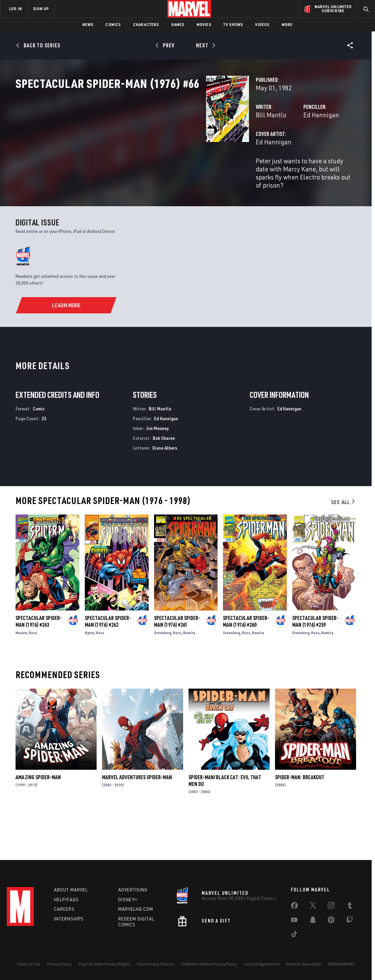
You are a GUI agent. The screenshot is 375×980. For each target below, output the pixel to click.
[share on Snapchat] (313, 921)
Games (178, 25)
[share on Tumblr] (350, 907)
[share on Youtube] (294, 921)
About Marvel (71, 890)
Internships (69, 919)
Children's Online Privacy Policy (209, 964)
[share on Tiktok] (294, 935)
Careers (64, 909)
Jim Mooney (157, 469)
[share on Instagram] (331, 907)
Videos (262, 25)
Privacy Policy (59, 964)
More (287, 25)
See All (344, 543)
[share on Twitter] (313, 907)
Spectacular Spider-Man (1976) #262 (108, 662)
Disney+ (128, 900)
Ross (33, 673)
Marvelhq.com (136, 909)
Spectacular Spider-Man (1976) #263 (39, 662)
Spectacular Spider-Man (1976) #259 (315, 662)
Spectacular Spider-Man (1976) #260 (246, 662)
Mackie (21, 673)
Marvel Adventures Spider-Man (137, 818)
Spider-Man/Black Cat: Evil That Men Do (225, 821)
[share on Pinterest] (331, 921)
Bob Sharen (164, 479)
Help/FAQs (66, 900)
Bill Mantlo (137, 145)
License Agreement (262, 964)
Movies (204, 25)
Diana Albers (165, 488)
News (88, 25)
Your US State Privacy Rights (104, 964)
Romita (189, 673)
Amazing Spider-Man (38, 818)
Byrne (90, 673)
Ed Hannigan (254, 145)
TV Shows (233, 25)
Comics (113, 25)
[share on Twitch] (350, 921)
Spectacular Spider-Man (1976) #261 (177, 662)
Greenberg (163, 673)
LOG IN (16, 9)
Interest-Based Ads (304, 964)
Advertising (133, 890)
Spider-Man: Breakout (300, 818)
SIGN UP (41, 9)
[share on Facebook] (294, 907)
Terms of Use (28, 964)
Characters (146, 25)
